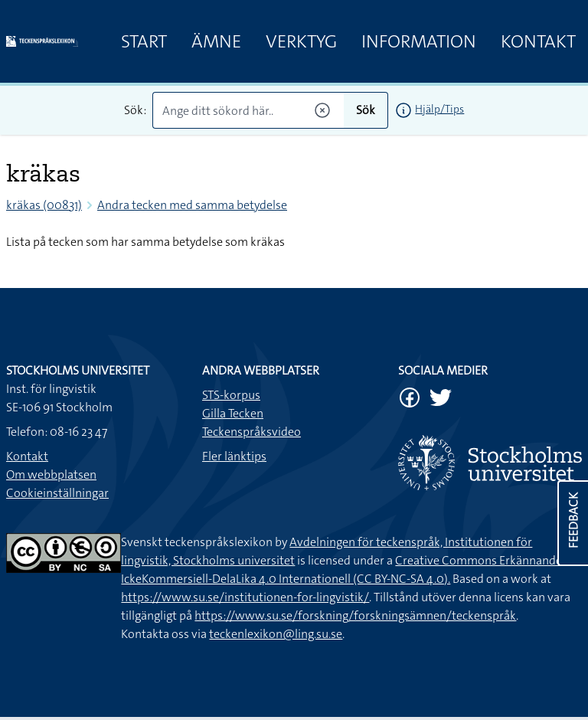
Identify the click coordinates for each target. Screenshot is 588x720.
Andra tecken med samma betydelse (192, 205)
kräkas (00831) (44, 205)
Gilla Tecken (233, 413)
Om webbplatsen (51, 475)
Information (419, 41)
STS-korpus (231, 395)
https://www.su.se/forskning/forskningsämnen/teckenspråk (355, 615)
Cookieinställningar (57, 493)
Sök (366, 110)
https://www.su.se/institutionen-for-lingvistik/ (245, 597)
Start (144, 41)
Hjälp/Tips (439, 109)
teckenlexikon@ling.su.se (276, 634)
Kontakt (538, 41)
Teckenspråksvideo (252, 432)
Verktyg (301, 41)
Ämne (216, 41)
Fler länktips (234, 456)
